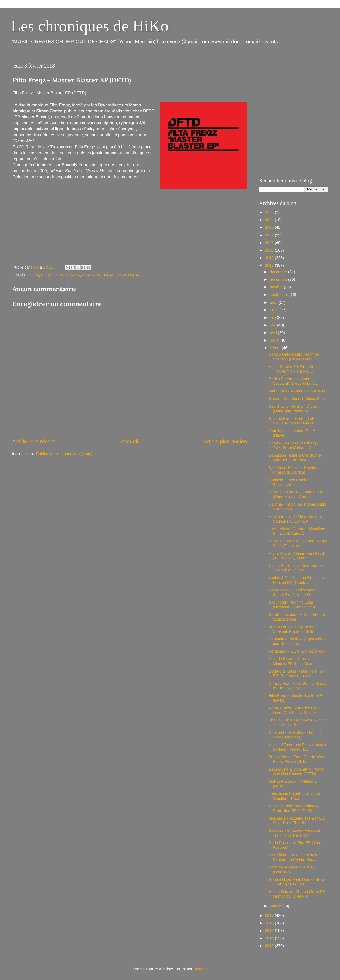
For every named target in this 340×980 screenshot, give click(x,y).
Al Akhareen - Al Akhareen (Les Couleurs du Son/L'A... (296, 519)
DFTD (34, 275)
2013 (270, 946)
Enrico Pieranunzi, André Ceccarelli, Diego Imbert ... (293, 381)
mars (275, 340)
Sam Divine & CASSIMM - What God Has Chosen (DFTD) (297, 772)
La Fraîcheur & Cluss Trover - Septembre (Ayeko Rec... (294, 857)
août (274, 302)
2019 (270, 258)
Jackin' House (127, 275)
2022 (270, 235)
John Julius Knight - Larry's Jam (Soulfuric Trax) (296, 796)
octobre (277, 287)
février (276, 348)
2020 (270, 250)
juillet (275, 310)
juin (273, 317)
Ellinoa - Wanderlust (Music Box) (297, 399)
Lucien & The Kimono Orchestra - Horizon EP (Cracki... (298, 580)
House (108, 275)
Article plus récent (34, 441)
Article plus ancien (225, 441)
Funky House (52, 275)
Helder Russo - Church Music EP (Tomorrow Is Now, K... (297, 894)
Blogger (200, 969)
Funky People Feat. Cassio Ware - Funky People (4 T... (298, 759)
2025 (270, 212)
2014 (270, 938)
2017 (270, 915)
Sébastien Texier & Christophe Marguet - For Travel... (295, 458)
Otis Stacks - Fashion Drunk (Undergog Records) (293, 409)
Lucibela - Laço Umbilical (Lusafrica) (290, 482)
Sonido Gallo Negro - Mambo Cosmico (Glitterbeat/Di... (294, 357)
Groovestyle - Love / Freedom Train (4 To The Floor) (294, 833)
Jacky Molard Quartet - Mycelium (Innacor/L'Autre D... (297, 531)
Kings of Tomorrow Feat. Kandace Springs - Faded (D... (298, 747)
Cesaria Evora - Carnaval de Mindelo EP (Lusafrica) (293, 661)
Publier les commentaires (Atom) (64, 454)
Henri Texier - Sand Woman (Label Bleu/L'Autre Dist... (293, 592)
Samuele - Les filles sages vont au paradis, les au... (298, 641)
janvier (276, 906)
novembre (279, 279)
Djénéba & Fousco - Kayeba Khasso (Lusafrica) (293, 470)
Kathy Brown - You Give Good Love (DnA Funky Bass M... (295, 710)
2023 (270, 227)
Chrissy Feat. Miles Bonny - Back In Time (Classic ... (297, 686)
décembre (279, 272)
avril (274, 333)
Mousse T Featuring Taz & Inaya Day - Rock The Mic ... (297, 820)
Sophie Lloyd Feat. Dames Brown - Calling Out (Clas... (298, 882)
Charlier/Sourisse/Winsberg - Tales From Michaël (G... (294, 445)
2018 (270, 265)
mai (273, 325)
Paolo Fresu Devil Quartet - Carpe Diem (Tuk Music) (298, 543)
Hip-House (91, 275)
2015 (270, 931)
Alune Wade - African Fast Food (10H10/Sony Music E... (296, 556)
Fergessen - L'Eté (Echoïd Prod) (297, 651)
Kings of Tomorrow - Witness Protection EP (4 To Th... (293, 808)
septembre (280, 295)
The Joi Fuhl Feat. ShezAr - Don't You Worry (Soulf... (298, 722)
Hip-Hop (73, 275)
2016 (270, 923)
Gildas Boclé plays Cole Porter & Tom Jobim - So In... (297, 568)
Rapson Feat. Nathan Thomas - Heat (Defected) (296, 735)
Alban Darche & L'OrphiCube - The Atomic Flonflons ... (295, 369)
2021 (270, 243)
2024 (270, 220)
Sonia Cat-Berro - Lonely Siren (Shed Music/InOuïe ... (295, 494)
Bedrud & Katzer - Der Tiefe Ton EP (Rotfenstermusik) (296, 673)
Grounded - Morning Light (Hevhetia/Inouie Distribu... (293, 605)
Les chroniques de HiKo (90, 26)
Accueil (129, 441)
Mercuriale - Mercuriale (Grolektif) (298, 391)
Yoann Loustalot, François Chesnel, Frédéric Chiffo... (293, 629)
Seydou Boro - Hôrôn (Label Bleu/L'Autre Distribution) (293, 421)
